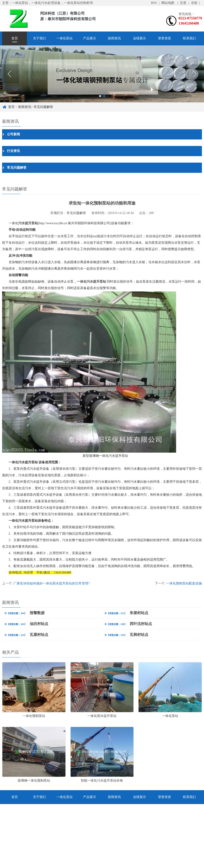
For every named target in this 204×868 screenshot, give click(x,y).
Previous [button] (9, 74)
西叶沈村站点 (128, 624)
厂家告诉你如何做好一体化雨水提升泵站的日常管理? (52, 583)
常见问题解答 (43, 107)
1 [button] (100, 96)
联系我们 (189, 38)
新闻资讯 (114, 38)
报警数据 (24, 613)
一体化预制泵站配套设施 (184, 583)
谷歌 (194, 3)
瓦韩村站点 (126, 635)
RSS (154, 3)
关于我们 (39, 38)
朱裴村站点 (126, 613)
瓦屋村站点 (26, 635)
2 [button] (104, 96)
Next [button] (195, 74)
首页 (15, 38)
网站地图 (168, 3)
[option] (102, 74)
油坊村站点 (26, 624)
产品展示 (90, 38)
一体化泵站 (65, 38)
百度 (183, 3)
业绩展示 (139, 38)
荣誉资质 (165, 38)
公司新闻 (13, 134)
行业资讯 (13, 151)
